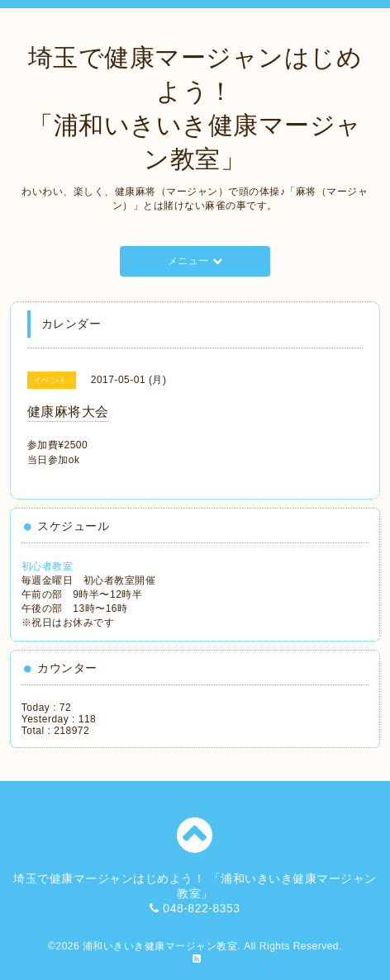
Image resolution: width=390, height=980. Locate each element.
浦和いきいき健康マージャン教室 (160, 946)
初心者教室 (48, 566)
